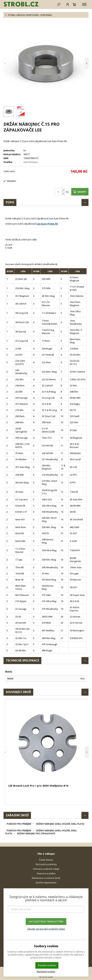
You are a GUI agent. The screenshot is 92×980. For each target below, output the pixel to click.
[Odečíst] (63, 194)
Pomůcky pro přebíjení (19, 824)
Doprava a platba (46, 873)
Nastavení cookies (46, 971)
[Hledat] (59, 4)
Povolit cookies (47, 965)
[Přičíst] (63, 190)
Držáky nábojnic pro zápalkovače (36, 834)
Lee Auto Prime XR (47, 224)
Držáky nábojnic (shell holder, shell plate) (60, 824)
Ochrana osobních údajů (46, 869)
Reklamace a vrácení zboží (46, 878)
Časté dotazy (46, 860)
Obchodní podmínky (46, 864)
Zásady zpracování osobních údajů (46, 929)
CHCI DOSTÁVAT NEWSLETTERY (46, 921)
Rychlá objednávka (46, 883)
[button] (11, 63)
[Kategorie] (84, 4)
